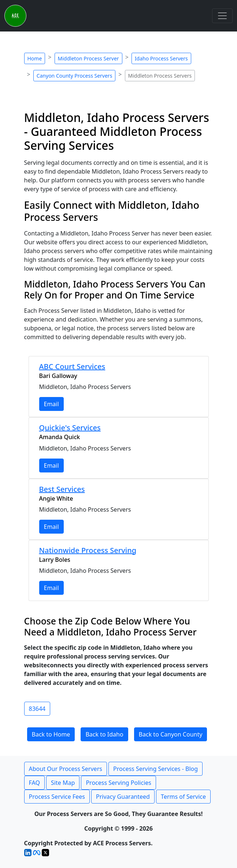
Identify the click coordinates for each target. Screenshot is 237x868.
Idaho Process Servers (161, 58)
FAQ (34, 783)
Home (35, 58)
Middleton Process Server (88, 58)
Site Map (63, 783)
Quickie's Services (70, 428)
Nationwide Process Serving (88, 550)
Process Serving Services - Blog (155, 769)
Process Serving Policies (118, 783)
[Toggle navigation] (222, 16)
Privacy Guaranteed (123, 797)
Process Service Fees (57, 797)
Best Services (62, 489)
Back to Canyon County (171, 734)
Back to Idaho (104, 734)
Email (51, 404)
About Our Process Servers (66, 769)
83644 (37, 709)
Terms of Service (183, 797)
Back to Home (51, 734)
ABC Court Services (72, 366)
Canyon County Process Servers (75, 76)
